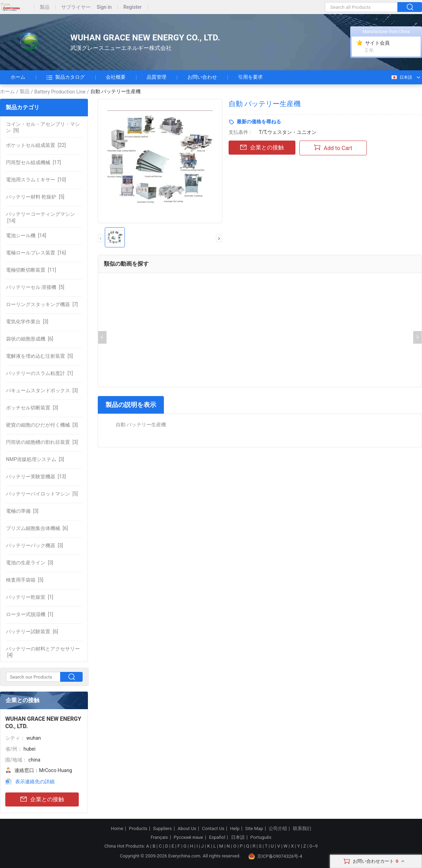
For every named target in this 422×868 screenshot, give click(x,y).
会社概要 (116, 77)
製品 (45, 7)
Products (138, 829)
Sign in (104, 7)
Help (235, 829)
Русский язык (188, 837)
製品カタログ (66, 77)
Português (261, 837)
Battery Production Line (60, 92)
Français (159, 837)
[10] (36, 180)
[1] (39, 373)
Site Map (254, 829)
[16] (36, 253)
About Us (187, 829)
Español (217, 837)
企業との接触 (42, 800)
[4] (43, 652)
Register (133, 7)
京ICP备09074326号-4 (275, 856)
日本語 (401, 77)
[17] (33, 162)
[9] (43, 127)
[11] (31, 270)
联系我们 (302, 829)
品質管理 (156, 77)
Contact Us (213, 829)
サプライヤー (76, 7)
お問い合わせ (202, 77)
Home (117, 829)
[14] (40, 217)
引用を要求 (250, 77)
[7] (42, 304)
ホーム (18, 77)
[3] (27, 322)
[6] (30, 339)
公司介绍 (278, 829)
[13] (36, 477)
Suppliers (162, 829)
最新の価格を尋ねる (259, 122)
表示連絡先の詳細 (35, 782)
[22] (36, 145)
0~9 (314, 846)
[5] (35, 197)
